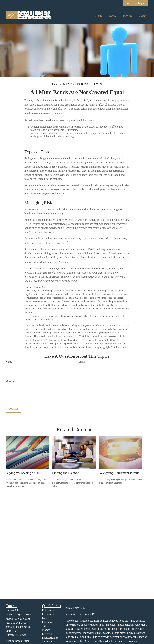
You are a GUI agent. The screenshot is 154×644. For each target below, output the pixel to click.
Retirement (48, 610)
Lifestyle (47, 634)
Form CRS (79, 608)
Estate (45, 618)
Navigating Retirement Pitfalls (119, 473)
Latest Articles (50, 638)
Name (9, 362)
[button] (99, 16)
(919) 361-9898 (22, 615)
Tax (44, 626)
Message (10, 381)
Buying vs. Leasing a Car (22, 473)
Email (82, 362)
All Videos (48, 642)
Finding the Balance (65, 473)
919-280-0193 (23, 619)
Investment (48, 614)
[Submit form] (13, 409)
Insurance (47, 622)
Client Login (136, 3)
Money (46, 630)
